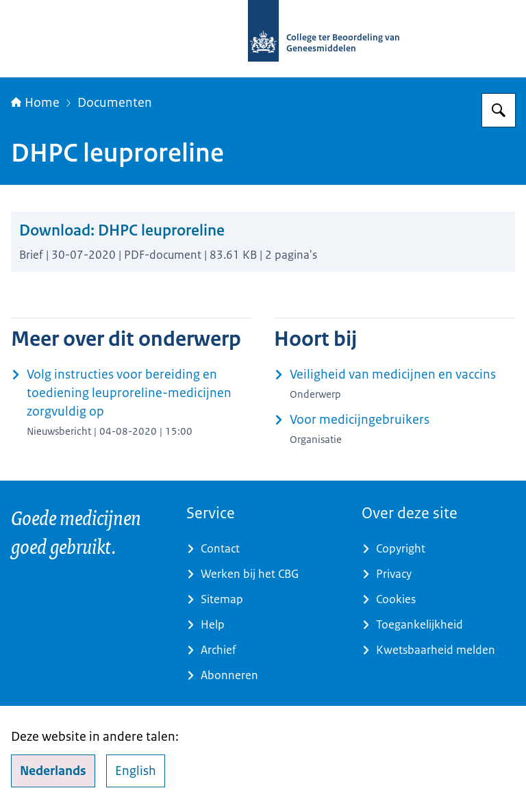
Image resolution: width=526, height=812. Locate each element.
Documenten (115, 103)
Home (35, 103)
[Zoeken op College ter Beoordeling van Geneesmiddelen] (499, 110)
